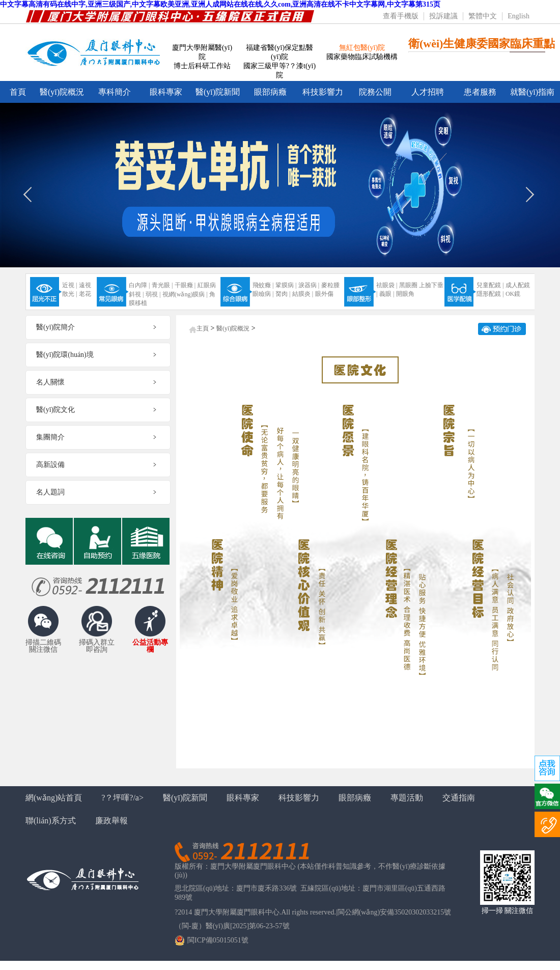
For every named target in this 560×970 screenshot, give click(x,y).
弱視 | (153, 294)
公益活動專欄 (150, 646)
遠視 (85, 285)
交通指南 (459, 798)
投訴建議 (443, 16)
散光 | (69, 294)
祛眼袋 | (387, 285)
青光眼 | (162, 285)
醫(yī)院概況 (62, 92)
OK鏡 (513, 294)
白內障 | (139, 285)
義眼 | (387, 294)
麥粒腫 (330, 285)
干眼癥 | (185, 285)
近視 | (69, 285)
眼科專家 (166, 92)
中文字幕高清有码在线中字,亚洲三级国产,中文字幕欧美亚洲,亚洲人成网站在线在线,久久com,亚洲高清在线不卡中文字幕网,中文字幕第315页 (220, 4)
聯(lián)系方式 (51, 821)
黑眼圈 (408, 285)
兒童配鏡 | (490, 285)
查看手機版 (401, 16)
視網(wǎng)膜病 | (185, 294)
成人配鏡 (518, 285)
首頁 (18, 92)
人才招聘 (428, 92)
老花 (85, 294)
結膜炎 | (303, 294)
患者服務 (480, 92)
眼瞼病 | (263, 294)
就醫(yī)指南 (532, 92)
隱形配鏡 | (490, 294)
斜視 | (136, 294)
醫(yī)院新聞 (218, 92)
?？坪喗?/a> (122, 798)
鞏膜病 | (286, 285)
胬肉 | (283, 294)
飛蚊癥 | (263, 285)
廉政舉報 (111, 821)
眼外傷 (324, 294)
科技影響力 (323, 92)
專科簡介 (115, 92)
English (519, 16)
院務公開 (375, 92)
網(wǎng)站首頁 (54, 798)
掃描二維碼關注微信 (43, 646)
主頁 (203, 328)
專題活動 (407, 798)
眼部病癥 (270, 92)
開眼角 (405, 294)
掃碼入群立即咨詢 (97, 646)
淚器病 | (309, 285)
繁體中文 (483, 16)
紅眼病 (207, 285)
